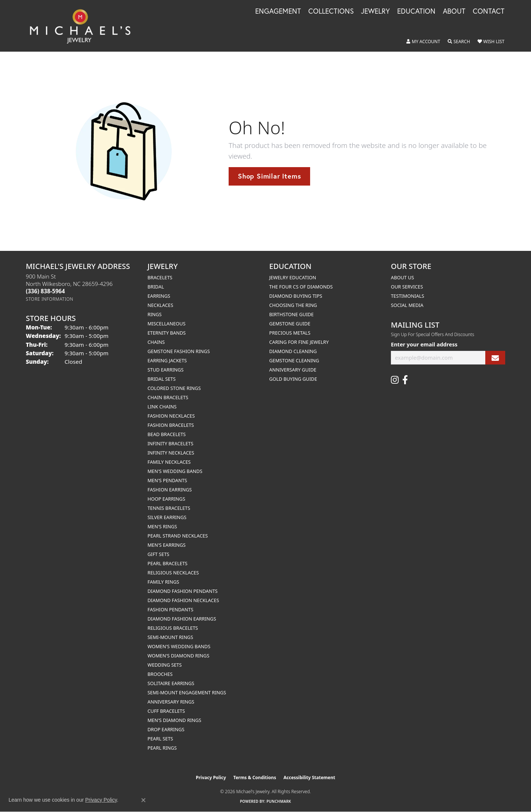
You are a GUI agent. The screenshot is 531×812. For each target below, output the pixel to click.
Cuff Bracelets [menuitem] (166, 711)
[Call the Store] (45, 291)
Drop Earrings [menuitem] (166, 729)
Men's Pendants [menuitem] (167, 480)
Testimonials (407, 296)
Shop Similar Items (269, 176)
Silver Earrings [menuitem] (167, 517)
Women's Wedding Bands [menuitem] (179, 646)
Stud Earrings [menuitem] (166, 370)
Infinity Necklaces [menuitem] (171, 453)
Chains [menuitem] (156, 342)
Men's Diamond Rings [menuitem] (174, 720)
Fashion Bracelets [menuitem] (171, 425)
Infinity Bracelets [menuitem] (170, 443)
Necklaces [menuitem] (160, 305)
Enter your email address (424, 344)
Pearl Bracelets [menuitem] (167, 563)
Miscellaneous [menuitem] (166, 324)
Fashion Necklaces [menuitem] (171, 416)
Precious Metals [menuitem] (290, 333)
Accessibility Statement (309, 778)
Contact (489, 11)
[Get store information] (50, 299)
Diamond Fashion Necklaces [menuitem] (183, 600)
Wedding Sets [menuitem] (165, 665)
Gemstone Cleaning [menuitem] (294, 360)
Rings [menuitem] (155, 314)
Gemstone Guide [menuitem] (290, 324)
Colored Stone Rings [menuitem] (174, 388)
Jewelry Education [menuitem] (293, 277)
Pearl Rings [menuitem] (162, 748)
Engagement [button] (278, 11)
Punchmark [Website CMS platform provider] (279, 801)
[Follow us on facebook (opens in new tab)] (405, 380)
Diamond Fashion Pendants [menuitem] (183, 591)
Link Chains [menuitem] (162, 407)
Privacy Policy (211, 778)
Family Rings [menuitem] (163, 582)
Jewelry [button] (375, 11)
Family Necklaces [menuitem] (169, 462)
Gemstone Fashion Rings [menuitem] (179, 351)
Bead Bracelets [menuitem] (167, 434)
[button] (423, 42)
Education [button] (416, 11)
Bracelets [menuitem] (160, 277)
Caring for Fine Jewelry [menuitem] (299, 342)
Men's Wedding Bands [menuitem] (175, 471)
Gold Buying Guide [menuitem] (293, 379)
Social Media (407, 305)
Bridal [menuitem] (156, 287)
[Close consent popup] (143, 800)
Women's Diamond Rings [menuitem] (178, 656)
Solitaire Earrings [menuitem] (171, 683)
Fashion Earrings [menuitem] (170, 490)
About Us (402, 277)
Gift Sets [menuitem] (158, 554)
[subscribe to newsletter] (495, 358)
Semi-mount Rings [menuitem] (170, 637)
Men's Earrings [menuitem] (166, 545)
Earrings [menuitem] (159, 296)
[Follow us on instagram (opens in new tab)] (395, 380)
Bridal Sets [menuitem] (162, 379)
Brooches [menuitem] (160, 674)
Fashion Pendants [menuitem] (170, 609)
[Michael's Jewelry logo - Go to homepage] (84, 26)
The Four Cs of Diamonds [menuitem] (301, 287)
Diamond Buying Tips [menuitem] (296, 296)
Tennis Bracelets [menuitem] (169, 508)
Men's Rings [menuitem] (162, 526)
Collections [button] (331, 11)
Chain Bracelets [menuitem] (168, 397)
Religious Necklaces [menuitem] (173, 573)
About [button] (454, 11)
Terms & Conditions (255, 778)
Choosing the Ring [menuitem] (293, 305)
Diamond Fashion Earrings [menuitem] (182, 619)
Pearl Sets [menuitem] (160, 739)
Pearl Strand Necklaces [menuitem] (178, 536)
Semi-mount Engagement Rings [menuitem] (187, 692)
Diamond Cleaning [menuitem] (293, 351)
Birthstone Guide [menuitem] (291, 314)
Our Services (407, 287)
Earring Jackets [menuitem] (167, 360)
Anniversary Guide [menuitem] (293, 370)
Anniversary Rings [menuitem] (171, 702)
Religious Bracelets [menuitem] (173, 628)
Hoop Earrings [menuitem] (166, 499)
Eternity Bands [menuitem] (167, 333)
